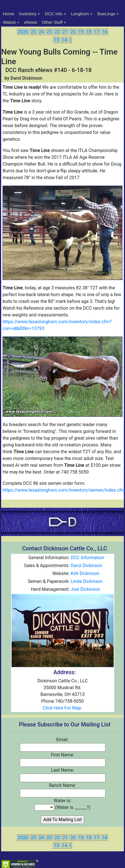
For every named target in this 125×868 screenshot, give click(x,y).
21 (65, 32)
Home (9, 14)
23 (49, 32)
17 (97, 32)
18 (89, 32)
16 (105, 32)
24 (41, 32)
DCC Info (54, 14)
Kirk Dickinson (85, 573)
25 (33, 32)
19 (81, 32)
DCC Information (87, 558)
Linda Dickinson (87, 581)
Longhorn (80, 14)
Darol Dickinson (86, 566)
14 (64, 40)
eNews (31, 22)
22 (57, 32)
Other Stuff (52, 22)
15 (56, 40)
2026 (23, 32)
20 (73, 32)
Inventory (28, 14)
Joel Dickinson (85, 589)
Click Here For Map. (62, 708)
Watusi (9, 22)
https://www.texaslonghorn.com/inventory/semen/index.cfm (64, 490)
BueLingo (106, 14)
